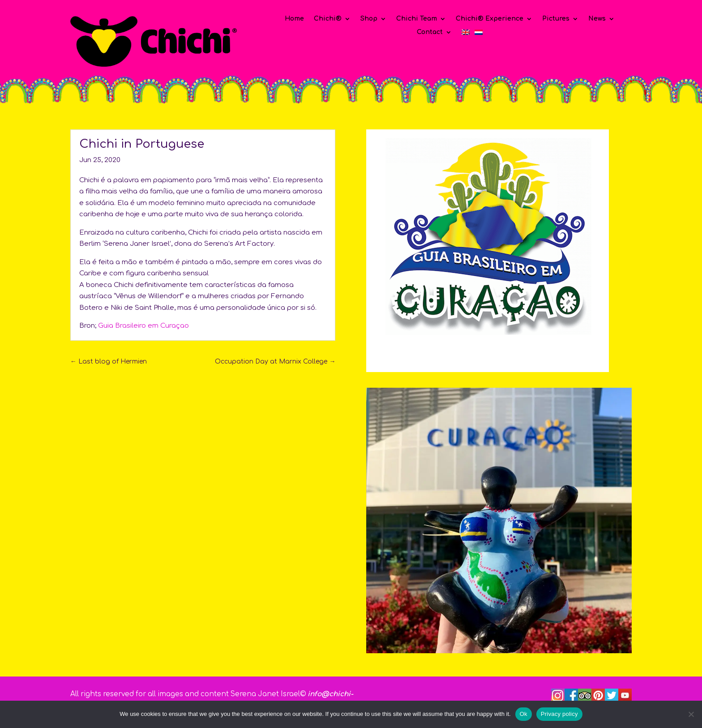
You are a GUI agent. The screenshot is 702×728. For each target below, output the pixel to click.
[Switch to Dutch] (479, 34)
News (597, 19)
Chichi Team (417, 19)
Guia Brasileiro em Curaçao (143, 326)
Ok (524, 714)
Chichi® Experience (490, 19)
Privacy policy (559, 714)
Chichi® (328, 19)
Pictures (556, 19)
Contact (430, 32)
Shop (369, 19)
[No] (691, 714)
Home (294, 19)
